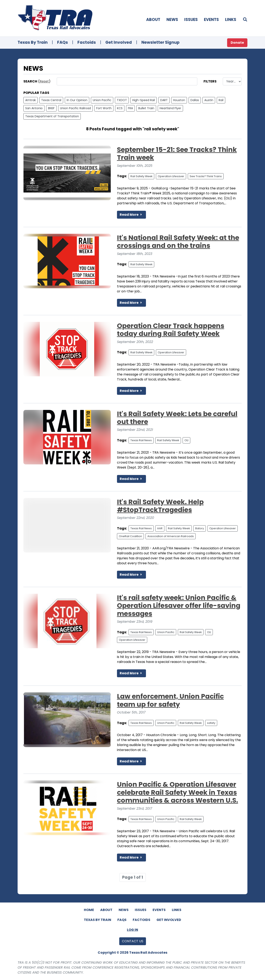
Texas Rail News (141, 440)
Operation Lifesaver (171, 176)
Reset (44, 81)
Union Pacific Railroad (75, 108)
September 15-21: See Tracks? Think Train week (177, 153)
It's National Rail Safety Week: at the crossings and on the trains (178, 242)
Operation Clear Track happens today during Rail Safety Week (171, 330)
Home (89, 910)
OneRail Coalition (130, 536)
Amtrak (31, 100)
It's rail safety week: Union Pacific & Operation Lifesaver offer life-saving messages (179, 606)
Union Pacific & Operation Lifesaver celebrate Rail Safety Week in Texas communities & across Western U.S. (178, 792)
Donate (237, 43)
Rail (221, 100)
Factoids (87, 42)
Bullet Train (146, 108)
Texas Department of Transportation (52, 116)
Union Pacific (102, 100)
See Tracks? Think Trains (206, 176)
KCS (120, 108)
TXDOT (122, 100)
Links (231, 20)
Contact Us (133, 941)
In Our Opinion (77, 100)
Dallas (195, 100)
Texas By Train (33, 42)
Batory (200, 528)
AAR (160, 528)
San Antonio (34, 108)
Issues (191, 20)
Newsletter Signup (160, 42)
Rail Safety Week (141, 176)
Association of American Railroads (171, 536)
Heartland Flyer (170, 108)
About (153, 20)
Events (211, 20)
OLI (186, 440)
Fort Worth (104, 108)
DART (164, 100)
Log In (132, 930)
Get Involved (119, 42)
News (172, 20)
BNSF (51, 108)
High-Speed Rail (144, 100)
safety (211, 723)
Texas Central (51, 100)
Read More (131, 215)
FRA (130, 108)
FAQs (63, 42)
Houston (179, 100)
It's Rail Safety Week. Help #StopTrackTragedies (160, 506)
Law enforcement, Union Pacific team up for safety (170, 700)
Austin (209, 100)
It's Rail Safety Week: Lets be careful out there (177, 418)
